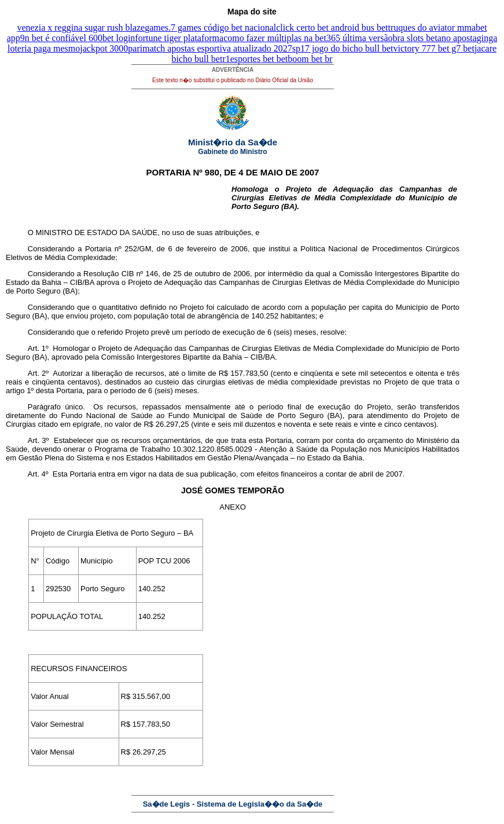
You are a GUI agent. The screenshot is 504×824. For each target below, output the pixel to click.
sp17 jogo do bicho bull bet (343, 48)
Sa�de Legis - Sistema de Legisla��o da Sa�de (233, 804)
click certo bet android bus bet (332, 28)
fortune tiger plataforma (179, 38)
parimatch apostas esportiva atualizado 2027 (210, 48)
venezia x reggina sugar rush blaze (81, 28)
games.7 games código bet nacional (210, 28)
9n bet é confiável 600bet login (78, 38)
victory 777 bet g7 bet (433, 48)
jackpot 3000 (104, 48)
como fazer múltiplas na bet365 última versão (308, 38)
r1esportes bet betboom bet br (277, 59)
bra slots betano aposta (435, 38)
